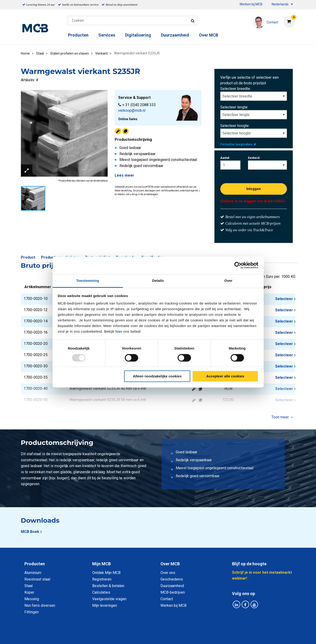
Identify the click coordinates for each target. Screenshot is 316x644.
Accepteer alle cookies (225, 376)
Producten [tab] (35, 564)
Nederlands (280, 4)
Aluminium (33, 573)
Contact (167, 599)
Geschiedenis (172, 579)
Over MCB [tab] (170, 564)
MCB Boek (30, 532)
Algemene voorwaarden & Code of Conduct (164, 635)
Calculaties (101, 592)
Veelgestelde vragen (109, 599)
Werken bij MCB (251, 4)
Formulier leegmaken (238, 144)
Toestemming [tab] (88, 281)
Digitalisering (138, 35)
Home (25, 53)
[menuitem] (234, 5)
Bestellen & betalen (108, 586)
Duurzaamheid (175, 35)
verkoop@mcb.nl (132, 110)
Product (28, 257)
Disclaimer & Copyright (225, 635)
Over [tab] (228, 281)
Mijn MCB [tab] (101, 564)
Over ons (168, 573)
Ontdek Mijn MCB (106, 573)
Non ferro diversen (40, 605)
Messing (32, 599)
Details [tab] (158, 281)
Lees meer (124, 175)
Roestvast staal (37, 579)
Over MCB (209, 35)
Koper (29, 592)
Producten (78, 35)
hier (119, 331)
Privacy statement (108, 635)
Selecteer (284, 299)
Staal (29, 586)
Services (107, 35)
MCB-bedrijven (173, 592)
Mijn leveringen (105, 605)
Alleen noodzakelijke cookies (157, 376)
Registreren (102, 579)
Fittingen (32, 612)
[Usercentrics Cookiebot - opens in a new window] (238, 265)
